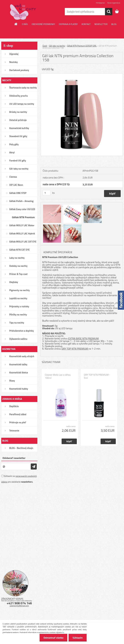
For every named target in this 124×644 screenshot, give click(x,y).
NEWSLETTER (101, 24)
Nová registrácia (114, 3)
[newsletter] (34, 467)
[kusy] (47, 193)
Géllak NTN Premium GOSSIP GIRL (82, 46)
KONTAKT (86, 24)
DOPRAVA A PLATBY (68, 24)
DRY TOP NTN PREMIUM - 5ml (97, 376)
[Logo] (23, 12)
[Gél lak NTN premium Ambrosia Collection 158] (82, 75)
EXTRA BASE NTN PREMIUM (83, 338)
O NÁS (25, 24)
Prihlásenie (100, 3)
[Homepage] (16, 24)
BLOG (114, 24)
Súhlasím (78, 638)
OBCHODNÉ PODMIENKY (43, 24)
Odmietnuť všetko (53, 638)
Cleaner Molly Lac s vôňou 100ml (58, 376)
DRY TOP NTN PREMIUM (75, 349)
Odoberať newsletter (14, 458)
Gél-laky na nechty (57, 46)
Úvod (45, 46)
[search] (109, 12)
